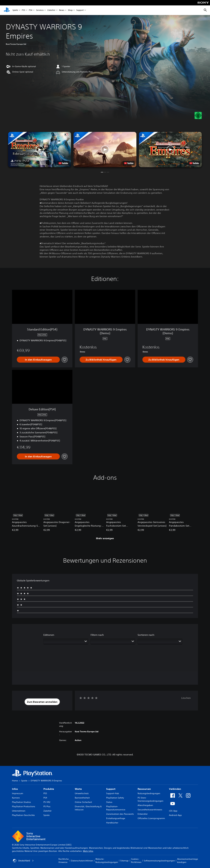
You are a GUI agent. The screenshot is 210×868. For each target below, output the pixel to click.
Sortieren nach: (146, 635)
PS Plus (47, 806)
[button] (105, 150)
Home (15, 781)
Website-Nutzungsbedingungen (107, 861)
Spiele (15, 10)
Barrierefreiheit (82, 798)
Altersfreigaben (145, 805)
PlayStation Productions (24, 806)
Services (40, 10)
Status (109, 802)
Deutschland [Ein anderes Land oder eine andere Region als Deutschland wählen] (23, 861)
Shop (70, 10)
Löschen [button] (186, 698)
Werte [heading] (78, 789)
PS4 (31, 10)
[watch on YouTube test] (129, 163)
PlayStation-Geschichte (23, 815)
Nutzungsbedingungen (149, 793)
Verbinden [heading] (175, 789)
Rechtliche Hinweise (64, 861)
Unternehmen (19, 811)
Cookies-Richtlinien (136, 861)
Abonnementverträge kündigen (188, 861)
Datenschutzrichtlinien (82, 861)
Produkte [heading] (49, 789)
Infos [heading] (15, 789)
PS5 (23, 10)
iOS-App (173, 811)
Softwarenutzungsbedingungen (159, 861)
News (62, 10)
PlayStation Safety (115, 798)
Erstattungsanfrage (116, 818)
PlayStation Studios (21, 802)
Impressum (18, 793)
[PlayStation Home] (7, 10)
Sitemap (124, 861)
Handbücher (112, 823)
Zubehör (51, 10)
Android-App (175, 815)
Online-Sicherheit (83, 802)
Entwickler (143, 814)
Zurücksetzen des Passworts (120, 814)
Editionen (49, 635)
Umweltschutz (82, 793)
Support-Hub (113, 793)
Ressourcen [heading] (144, 789)
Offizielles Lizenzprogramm (151, 818)
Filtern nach (97, 635)
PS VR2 (47, 802)
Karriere (16, 798)
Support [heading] (111, 789)
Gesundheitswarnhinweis (150, 810)
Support (80, 10)
